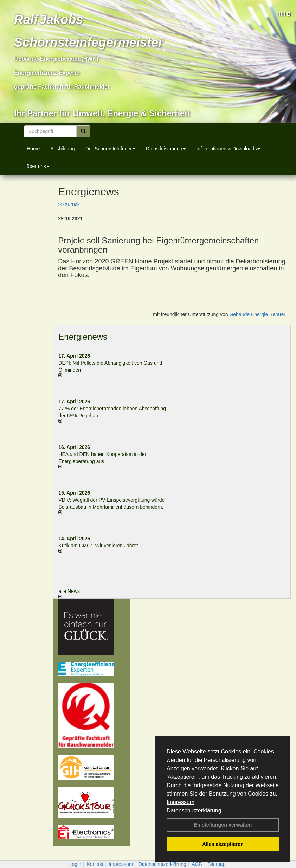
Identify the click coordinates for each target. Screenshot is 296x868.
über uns (38, 166)
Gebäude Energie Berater (257, 314)
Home (33, 149)
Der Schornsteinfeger (110, 149)
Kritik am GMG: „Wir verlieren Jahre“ (98, 546)
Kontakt (95, 864)
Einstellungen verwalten (223, 825)
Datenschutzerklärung (194, 811)
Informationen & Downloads (228, 149)
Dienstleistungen (166, 149)
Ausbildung (62, 149)
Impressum (181, 802)
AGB (197, 864)
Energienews (83, 337)
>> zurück (69, 204)
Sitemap (216, 864)
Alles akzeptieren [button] (223, 844)
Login (75, 864)
